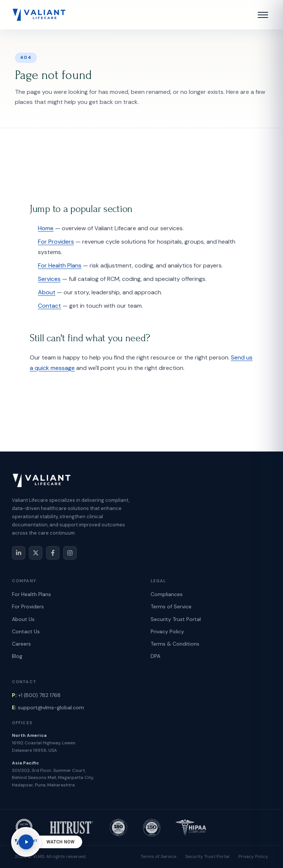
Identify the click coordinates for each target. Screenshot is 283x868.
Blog (17, 656)
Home (46, 228)
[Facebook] (53, 553)
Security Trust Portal (176, 619)
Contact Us (26, 631)
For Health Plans (60, 265)
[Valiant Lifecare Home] (39, 15)
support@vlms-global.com (48, 707)
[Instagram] (70, 553)
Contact (49, 306)
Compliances (167, 594)
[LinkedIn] (19, 553)
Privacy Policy (167, 631)
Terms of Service (171, 606)
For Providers (56, 242)
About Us (23, 619)
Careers (21, 644)
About (47, 292)
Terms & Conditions (175, 644)
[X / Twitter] (36, 553)
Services (49, 279)
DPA (155, 656)
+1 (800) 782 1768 (36, 695)
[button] (263, 15)
